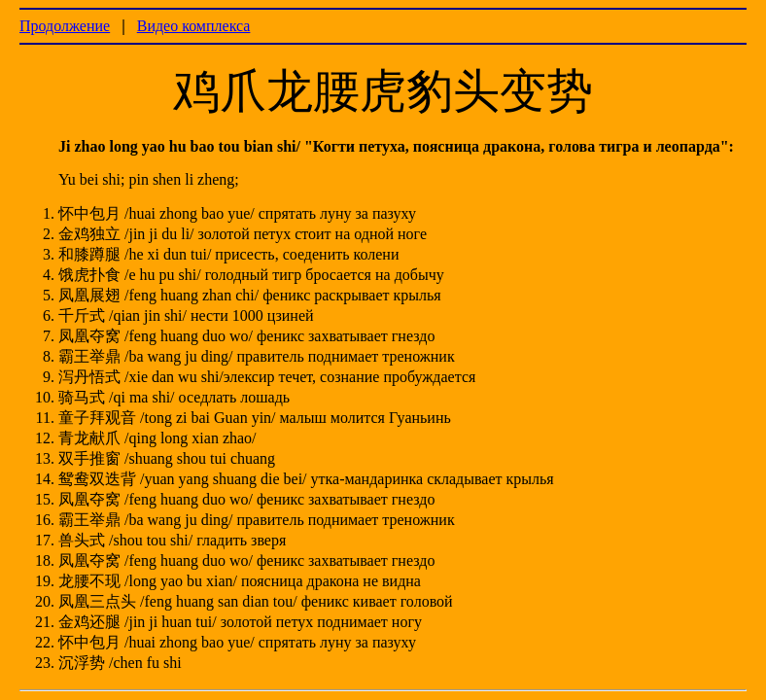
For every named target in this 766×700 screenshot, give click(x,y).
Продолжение (65, 26)
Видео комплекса (194, 26)
